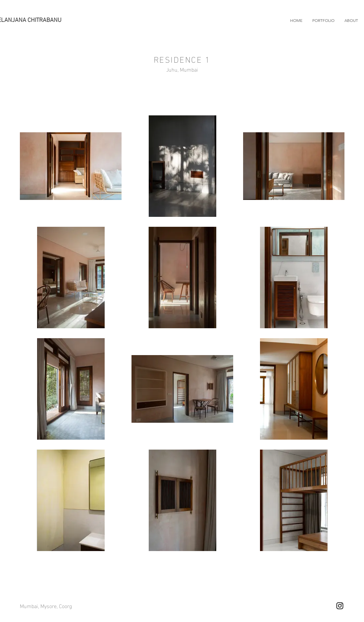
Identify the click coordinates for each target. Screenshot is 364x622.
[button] (323, 21)
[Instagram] (340, 606)
